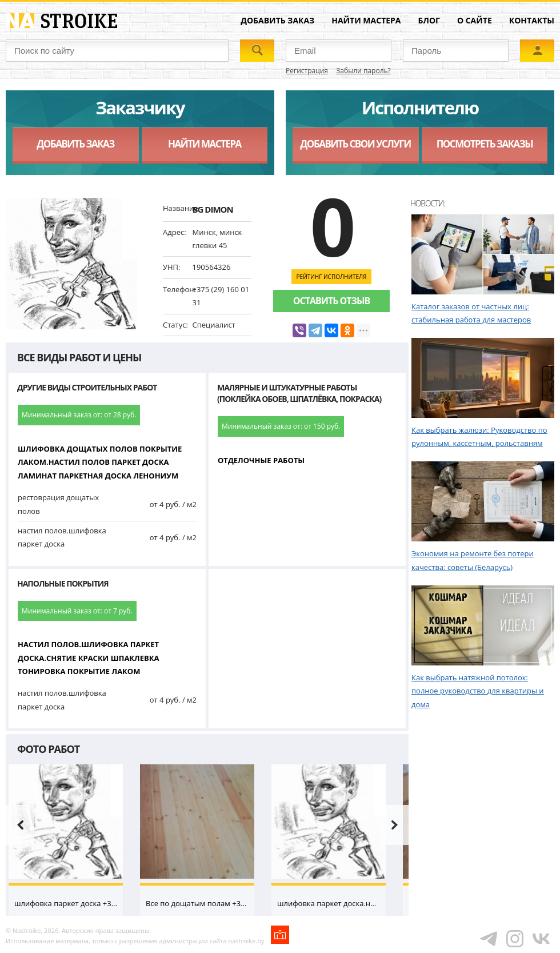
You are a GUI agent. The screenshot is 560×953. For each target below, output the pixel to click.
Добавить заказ (277, 20)
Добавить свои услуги (355, 144)
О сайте (475, 20)
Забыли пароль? (363, 71)
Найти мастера (366, 20)
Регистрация (307, 71)
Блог (429, 20)
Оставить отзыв (331, 301)
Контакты (532, 20)
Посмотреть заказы (485, 144)
